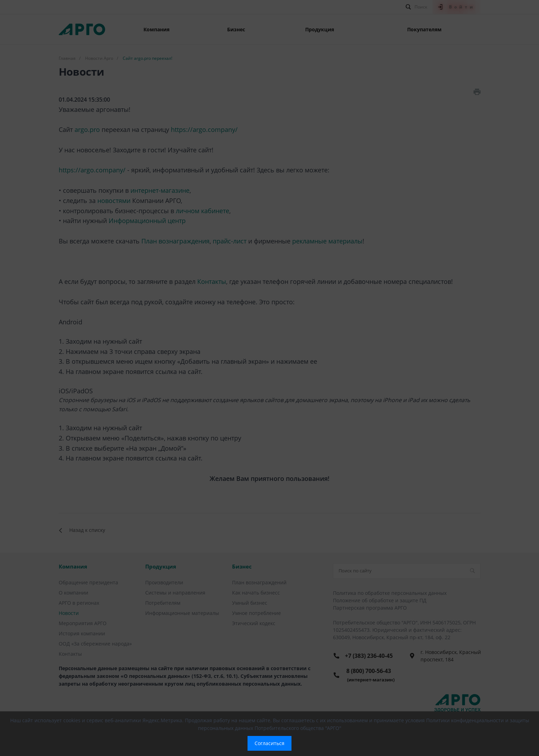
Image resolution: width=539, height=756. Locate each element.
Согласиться (269, 743)
